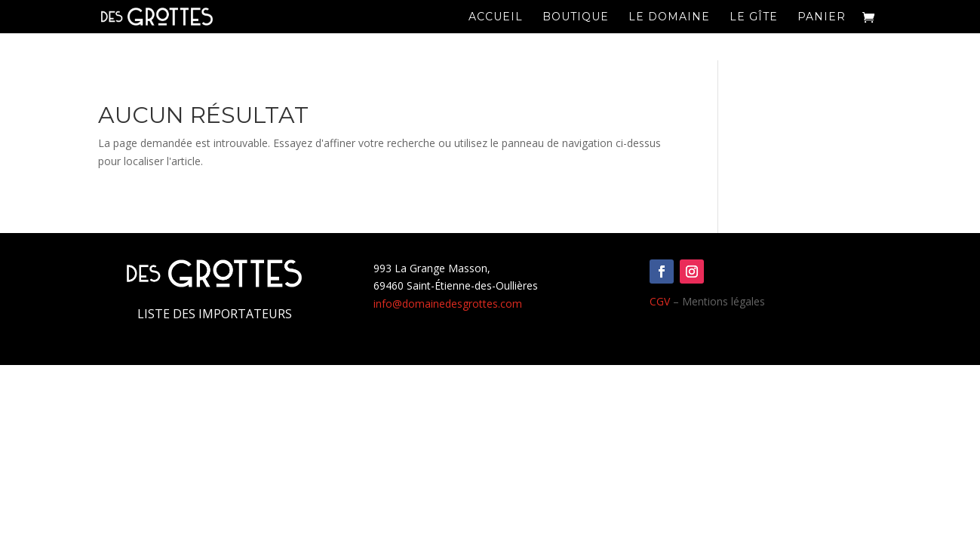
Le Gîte (754, 17)
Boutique (576, 17)
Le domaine (669, 17)
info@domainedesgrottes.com (448, 304)
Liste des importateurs (215, 314)
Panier (822, 17)
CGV (660, 301)
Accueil (496, 17)
